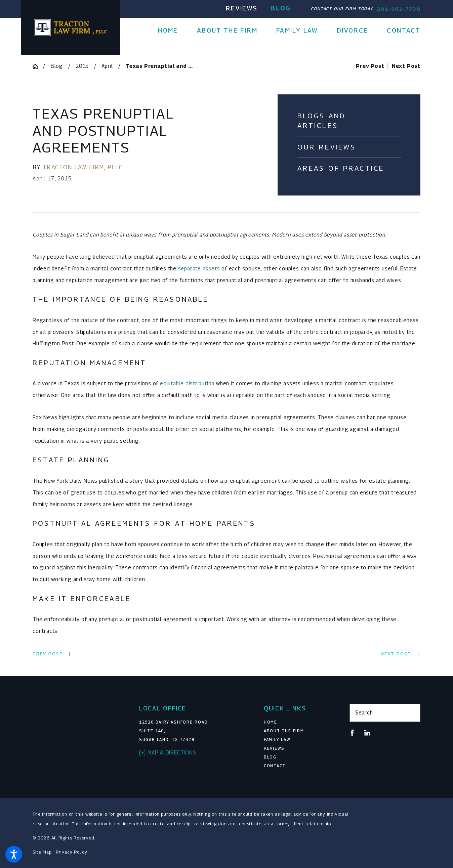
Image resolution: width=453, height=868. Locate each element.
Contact (275, 766)
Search (364, 713)
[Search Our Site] (412, 713)
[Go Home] (38, 67)
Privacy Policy (72, 852)
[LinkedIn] (367, 733)
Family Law (277, 740)
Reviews (242, 8)
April (107, 66)
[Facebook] (352, 733)
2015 (82, 66)
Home (271, 722)
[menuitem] (173, 30)
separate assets (199, 269)
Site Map (42, 852)
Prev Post (48, 654)
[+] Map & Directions (168, 753)
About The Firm (284, 731)
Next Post (396, 654)
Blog (281, 8)
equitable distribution (187, 383)
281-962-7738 (399, 9)
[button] (14, 854)
